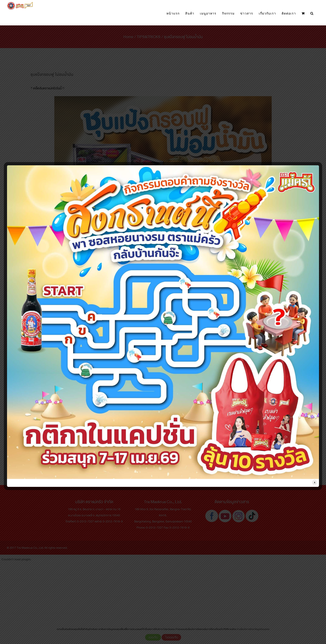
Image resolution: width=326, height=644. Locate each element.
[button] (312, 13)
